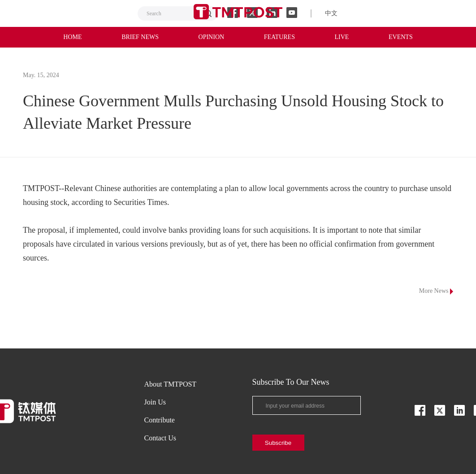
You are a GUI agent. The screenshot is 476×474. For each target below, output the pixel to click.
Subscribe (278, 443)
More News (436, 291)
